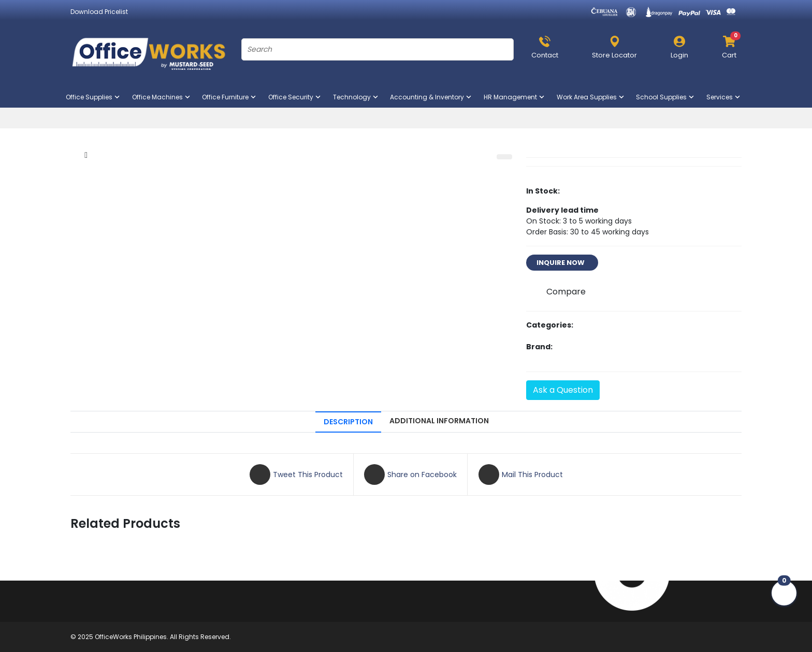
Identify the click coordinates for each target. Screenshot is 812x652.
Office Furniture (230, 97)
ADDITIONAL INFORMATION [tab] (439, 421)
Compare (566, 292)
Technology (356, 97)
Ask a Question (563, 390)
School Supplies (666, 97)
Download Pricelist (99, 12)
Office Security (295, 97)
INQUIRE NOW (562, 263)
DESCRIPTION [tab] (348, 422)
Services (724, 97)
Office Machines (162, 97)
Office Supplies (93, 97)
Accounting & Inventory (431, 97)
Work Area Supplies (591, 97)
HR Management (515, 97)
